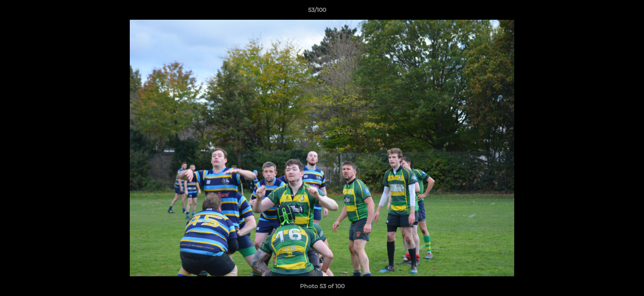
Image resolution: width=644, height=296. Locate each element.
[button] (609, 12)
